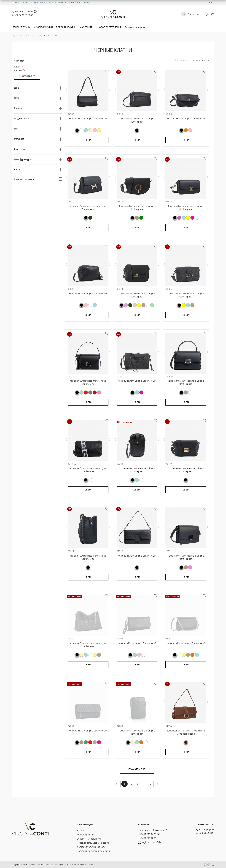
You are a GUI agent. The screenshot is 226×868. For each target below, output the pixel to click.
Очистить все (27, 76)
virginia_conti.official (150, 842)
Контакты (52, 2)
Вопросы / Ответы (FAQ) (69, 2)
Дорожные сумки (66, 27)
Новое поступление (110, 27)
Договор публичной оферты (91, 847)
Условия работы (38, 2)
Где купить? (87, 2)
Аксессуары (87, 27)
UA (209, 2)
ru (213, 2)
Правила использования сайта (93, 843)
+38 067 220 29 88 (24, 15)
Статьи (25, 2)
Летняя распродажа (135, 27)
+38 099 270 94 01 (24, 11)
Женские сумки (21, 27)
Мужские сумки (43, 27)
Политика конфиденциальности (93, 851)
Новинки (16, 2)
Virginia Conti (39, 865)
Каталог (81, 831)
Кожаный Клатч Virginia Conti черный (88, 119)
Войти (191, 14)
